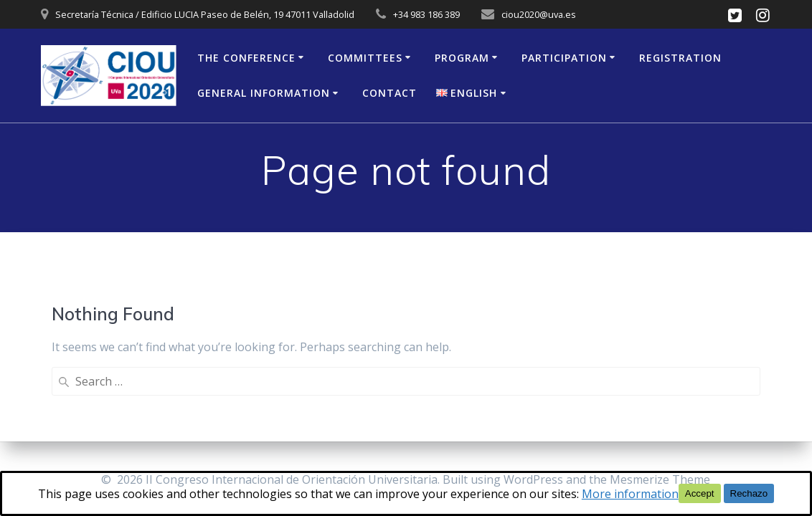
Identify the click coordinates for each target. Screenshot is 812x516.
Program (462, 58)
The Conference (246, 58)
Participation (564, 58)
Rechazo (749, 493)
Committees (365, 58)
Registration (680, 58)
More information (630, 494)
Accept (700, 493)
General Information (264, 93)
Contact (390, 93)
